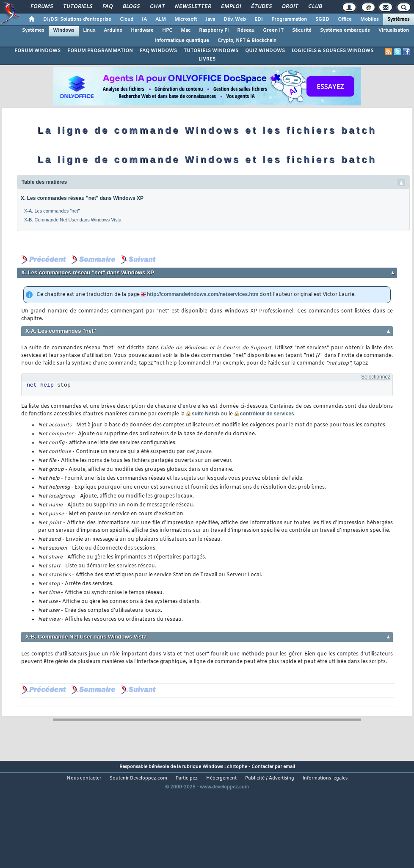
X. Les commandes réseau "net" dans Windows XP (82, 198)
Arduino (113, 30)
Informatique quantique (182, 41)
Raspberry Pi (214, 30)
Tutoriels (77, 7)
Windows (64, 30)
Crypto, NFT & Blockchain (247, 41)
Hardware (142, 30)
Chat (157, 7)
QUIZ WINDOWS (265, 51)
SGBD (322, 19)
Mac (186, 30)
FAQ (107, 7)
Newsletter (192, 7)
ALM (161, 19)
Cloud (127, 19)
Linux (89, 30)
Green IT (273, 30)
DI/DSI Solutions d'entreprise (77, 19)
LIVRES (207, 59)
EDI (259, 19)
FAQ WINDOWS (158, 51)
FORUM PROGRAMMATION (100, 51)
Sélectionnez (376, 377)
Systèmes (399, 19)
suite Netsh (206, 414)
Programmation (289, 19)
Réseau (246, 30)
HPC (167, 30)
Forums (41, 7)
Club (315, 7)
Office (345, 19)
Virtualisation (394, 30)
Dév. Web (235, 19)
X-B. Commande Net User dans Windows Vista (73, 220)
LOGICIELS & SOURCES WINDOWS (333, 51)
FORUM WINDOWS (37, 51)
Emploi (230, 7)
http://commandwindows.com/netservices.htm (203, 294)
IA (144, 19)
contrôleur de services (267, 414)
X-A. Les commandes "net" (52, 211)
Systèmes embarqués (345, 30)
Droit (290, 7)
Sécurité (302, 30)
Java (210, 19)
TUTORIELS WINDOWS (211, 51)
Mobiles (370, 19)
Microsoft (186, 19)
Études (261, 7)
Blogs (131, 7)
